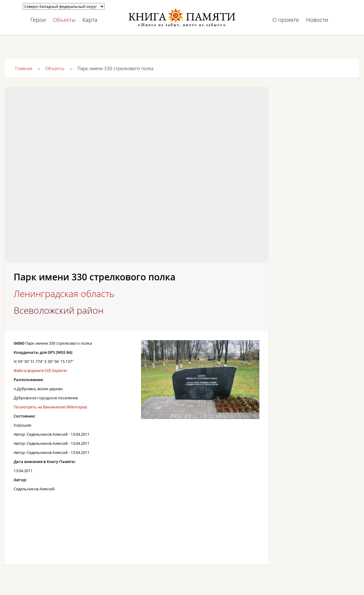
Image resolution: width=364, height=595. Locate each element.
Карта (90, 20)
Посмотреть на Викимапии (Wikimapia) (50, 407)
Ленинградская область (64, 294)
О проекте (286, 20)
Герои (38, 20)
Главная (24, 68)
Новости (317, 20)
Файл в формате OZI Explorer (40, 370)
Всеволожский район (59, 310)
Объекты (64, 20)
